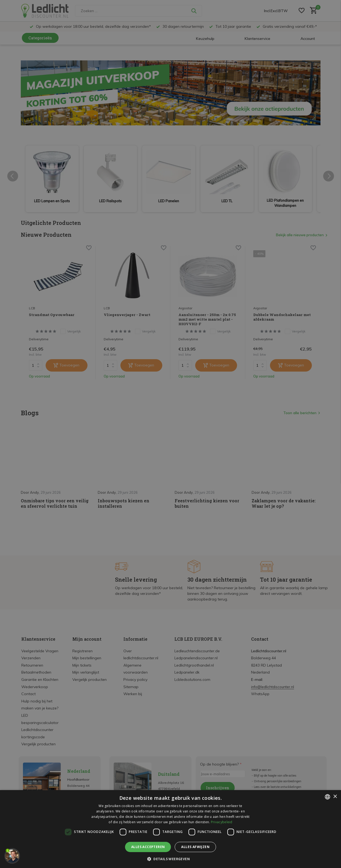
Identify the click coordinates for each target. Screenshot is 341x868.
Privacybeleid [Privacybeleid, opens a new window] (222, 822)
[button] (170, 859)
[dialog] (170, 829)
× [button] (335, 797)
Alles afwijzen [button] (195, 847)
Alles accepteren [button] (148, 847)
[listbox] (328, 797)
